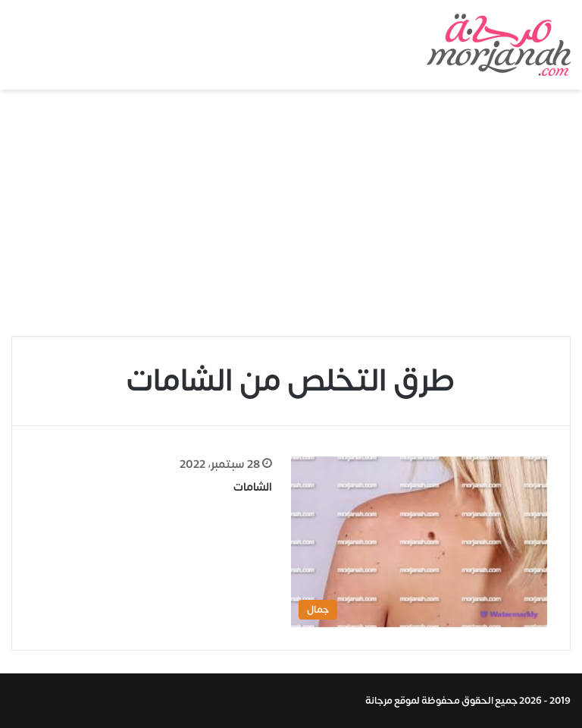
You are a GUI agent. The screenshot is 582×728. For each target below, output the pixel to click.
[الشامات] (419, 542)
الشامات (253, 487)
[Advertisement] (291, 218)
